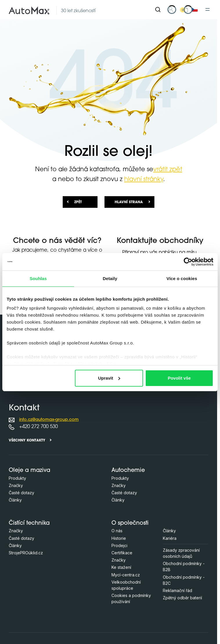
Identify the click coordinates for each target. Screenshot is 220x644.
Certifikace (122, 553)
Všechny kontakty (27, 441)
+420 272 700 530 (38, 427)
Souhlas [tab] (38, 278)
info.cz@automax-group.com (49, 420)
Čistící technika (29, 523)
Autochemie (128, 471)
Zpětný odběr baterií (182, 598)
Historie (119, 538)
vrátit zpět (168, 170)
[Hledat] (158, 10)
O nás (117, 531)
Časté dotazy (21, 493)
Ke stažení (121, 567)
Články (15, 500)
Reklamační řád (177, 590)
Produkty (17, 478)
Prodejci (119, 545)
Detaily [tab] (110, 278)
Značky (16, 485)
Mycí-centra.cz (126, 575)
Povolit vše (179, 378)
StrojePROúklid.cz (26, 553)
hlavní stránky (144, 180)
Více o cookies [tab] (182, 278)
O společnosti (130, 523)
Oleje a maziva (29, 471)
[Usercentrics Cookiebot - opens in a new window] (188, 262)
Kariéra (170, 538)
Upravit (109, 378)
